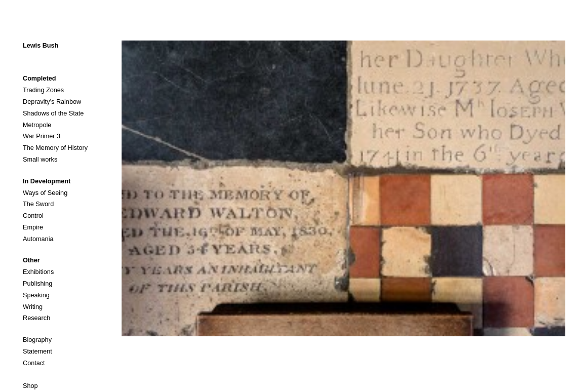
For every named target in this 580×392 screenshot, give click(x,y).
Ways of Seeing (45, 193)
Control (33, 216)
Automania (38, 239)
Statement (37, 351)
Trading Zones (43, 90)
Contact (34, 363)
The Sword (38, 204)
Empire (33, 227)
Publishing (37, 284)
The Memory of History (55, 148)
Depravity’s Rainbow (52, 102)
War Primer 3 (42, 136)
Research (36, 318)
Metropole (37, 125)
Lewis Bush (41, 46)
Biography (37, 340)
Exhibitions (38, 272)
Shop (30, 386)
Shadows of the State (53, 113)
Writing (33, 307)
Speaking (36, 295)
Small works (40, 160)
